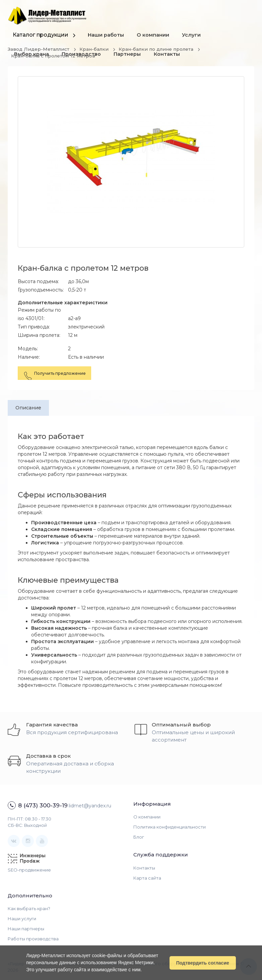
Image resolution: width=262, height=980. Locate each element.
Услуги (193, 35)
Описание (29, 408)
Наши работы (106, 35)
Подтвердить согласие (203, 963)
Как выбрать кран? (29, 909)
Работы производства (33, 939)
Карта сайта (147, 878)
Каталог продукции (41, 35)
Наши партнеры (26, 929)
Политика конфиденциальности (170, 827)
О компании (154, 35)
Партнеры (129, 56)
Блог (139, 837)
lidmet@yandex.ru (90, 806)
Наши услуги (22, 919)
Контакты (169, 56)
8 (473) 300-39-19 (43, 805)
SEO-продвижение (29, 870)
